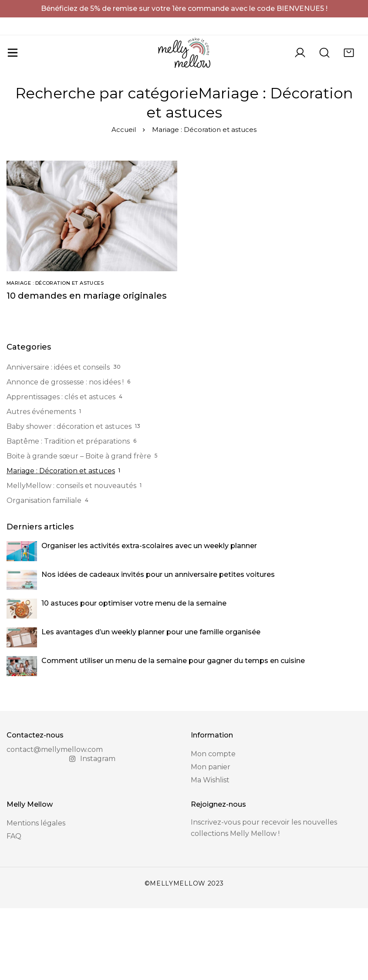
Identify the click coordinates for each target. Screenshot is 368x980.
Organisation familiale (44, 572)
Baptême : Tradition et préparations (68, 513)
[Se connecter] (300, 67)
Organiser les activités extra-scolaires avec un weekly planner (149, 618)
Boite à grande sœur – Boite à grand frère (79, 528)
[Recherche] (324, 67)
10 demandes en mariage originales (87, 367)
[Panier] (349, 67)
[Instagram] (92, 831)
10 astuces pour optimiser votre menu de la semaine (134, 675)
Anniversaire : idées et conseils (58, 439)
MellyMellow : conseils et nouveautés (71, 557)
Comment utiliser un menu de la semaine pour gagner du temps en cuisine (173, 732)
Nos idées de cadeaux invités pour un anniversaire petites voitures (158, 646)
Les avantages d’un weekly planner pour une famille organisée (151, 704)
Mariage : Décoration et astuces (61, 543)
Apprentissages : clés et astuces (61, 469)
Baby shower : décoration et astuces (69, 498)
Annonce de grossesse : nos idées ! (65, 454)
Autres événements (41, 483)
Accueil (124, 201)
